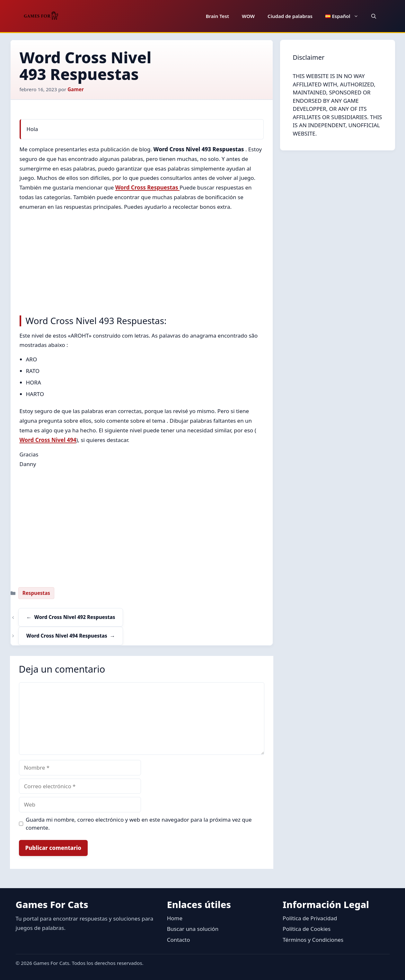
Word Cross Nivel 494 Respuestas (67, 636)
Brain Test (217, 16)
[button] (374, 16)
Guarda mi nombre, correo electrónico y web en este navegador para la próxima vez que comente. (139, 824)
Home (175, 918)
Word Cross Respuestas (147, 187)
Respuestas (36, 593)
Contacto (179, 940)
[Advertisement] (142, 261)
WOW (248, 16)
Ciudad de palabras (290, 16)
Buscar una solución (193, 929)
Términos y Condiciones (313, 940)
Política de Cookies (307, 929)
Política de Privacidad (310, 918)
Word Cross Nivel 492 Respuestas (75, 617)
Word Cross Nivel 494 (48, 440)
